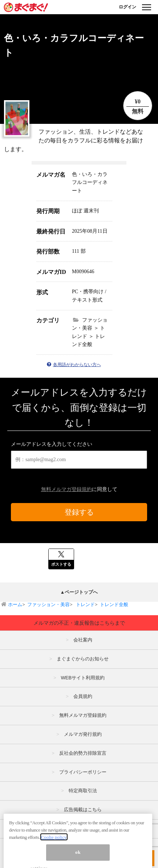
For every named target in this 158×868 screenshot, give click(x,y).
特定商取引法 (83, 791)
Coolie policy (54, 845)
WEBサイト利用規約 (83, 678)
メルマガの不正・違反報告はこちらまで (79, 623)
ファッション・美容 (48, 604)
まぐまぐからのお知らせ (83, 659)
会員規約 (83, 696)
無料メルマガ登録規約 (66, 489)
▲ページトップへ (79, 592)
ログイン (127, 7)
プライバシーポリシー (83, 772)
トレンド (85, 604)
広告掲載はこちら (83, 810)
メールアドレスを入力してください (52, 444)
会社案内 (83, 640)
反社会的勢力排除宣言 (83, 753)
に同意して (79, 489)
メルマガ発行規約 (83, 734)
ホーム (15, 604)
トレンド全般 (114, 604)
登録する (79, 512)
